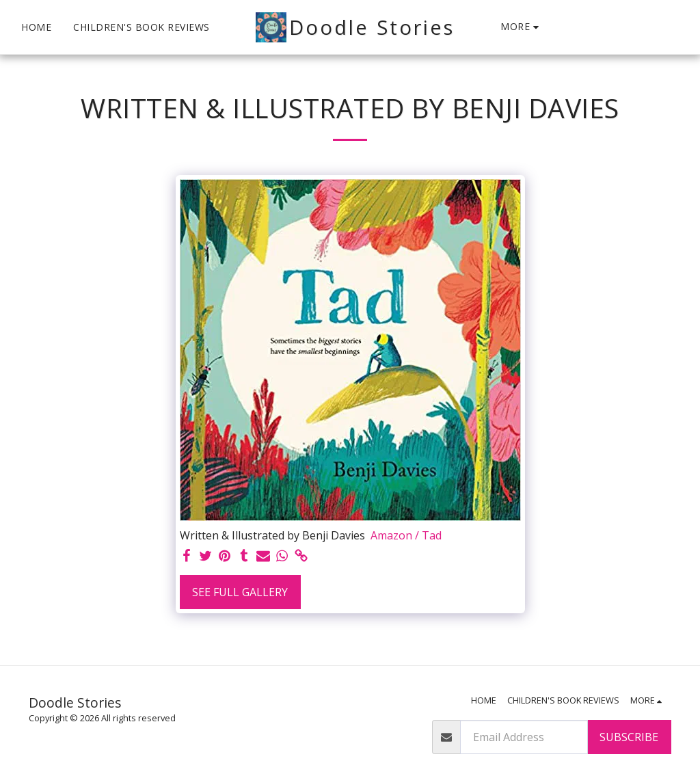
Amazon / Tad (406, 535)
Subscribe (629, 737)
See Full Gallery (240, 592)
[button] (564, 27)
